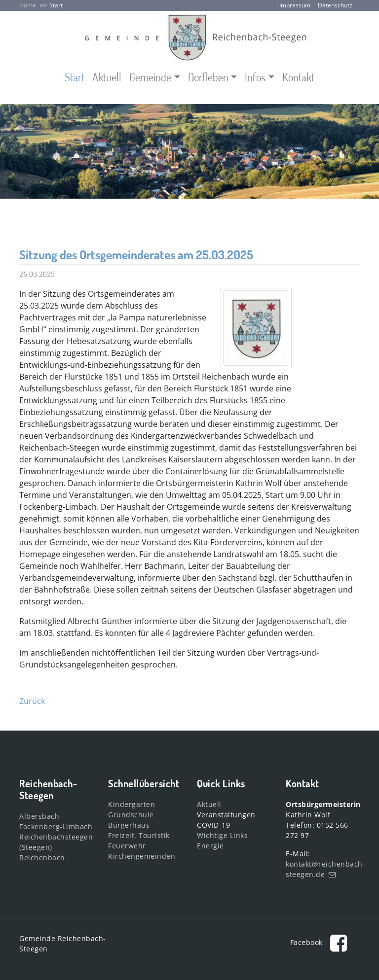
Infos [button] (255, 77)
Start (56, 5)
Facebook (322, 942)
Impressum (295, 5)
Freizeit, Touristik (139, 835)
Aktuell (107, 77)
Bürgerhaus (129, 825)
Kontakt (298, 77)
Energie (210, 846)
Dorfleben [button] (208, 77)
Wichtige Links (222, 835)
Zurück (32, 701)
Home (28, 5)
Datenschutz (335, 5)
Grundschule (131, 815)
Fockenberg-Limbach (56, 826)
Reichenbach (42, 857)
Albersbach (39, 816)
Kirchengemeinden (142, 856)
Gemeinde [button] (150, 77)
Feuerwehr (127, 846)
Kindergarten (132, 804)
